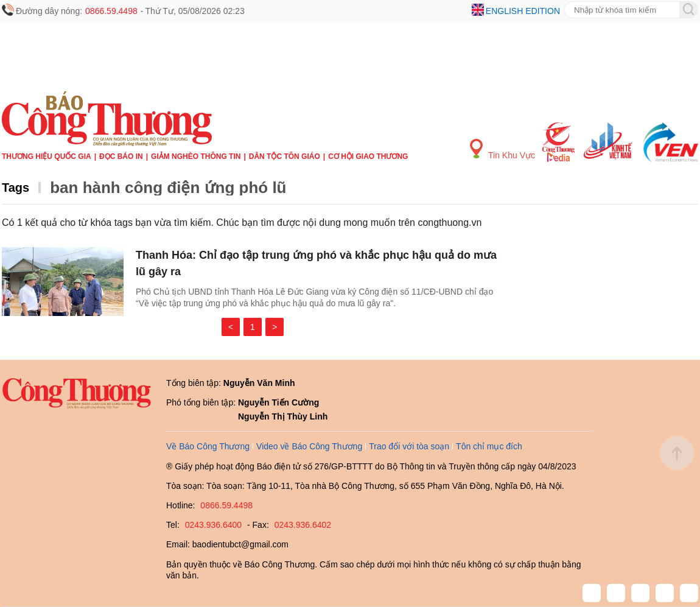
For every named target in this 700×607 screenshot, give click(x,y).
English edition (523, 11)
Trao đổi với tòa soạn (409, 446)
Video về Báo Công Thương (309, 446)
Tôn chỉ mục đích (489, 446)
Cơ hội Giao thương (368, 156)
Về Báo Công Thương (208, 446)
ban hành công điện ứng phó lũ (168, 188)
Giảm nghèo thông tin (196, 156)
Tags (16, 188)
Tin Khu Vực (502, 149)
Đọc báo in (121, 156)
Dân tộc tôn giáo (285, 156)
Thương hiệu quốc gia (47, 156)
